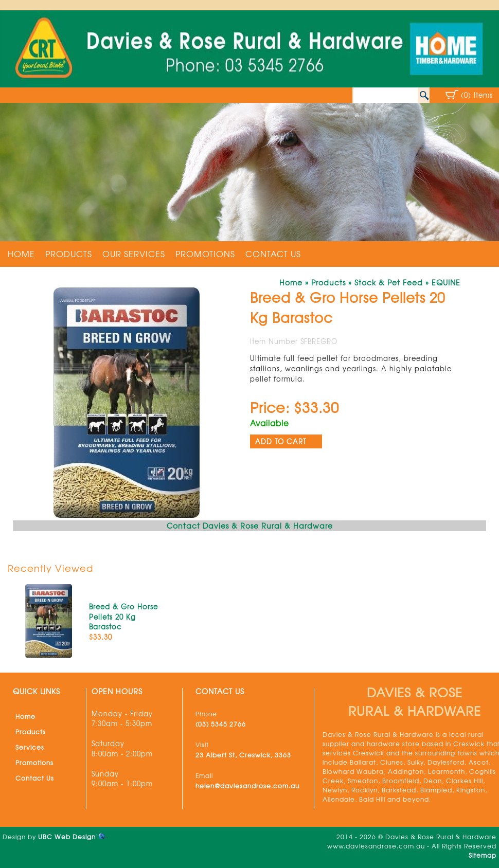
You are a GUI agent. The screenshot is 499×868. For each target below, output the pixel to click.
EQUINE (446, 282)
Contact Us (273, 254)
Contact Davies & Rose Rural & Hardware (250, 526)
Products (69, 254)
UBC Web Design (67, 837)
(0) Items (477, 95)
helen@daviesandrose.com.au (247, 786)
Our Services (134, 254)
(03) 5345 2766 (221, 724)
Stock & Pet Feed (389, 282)
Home (21, 254)
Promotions (205, 254)
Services (30, 747)
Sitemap (483, 855)
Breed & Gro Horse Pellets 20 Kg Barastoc (123, 617)
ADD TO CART (281, 441)
